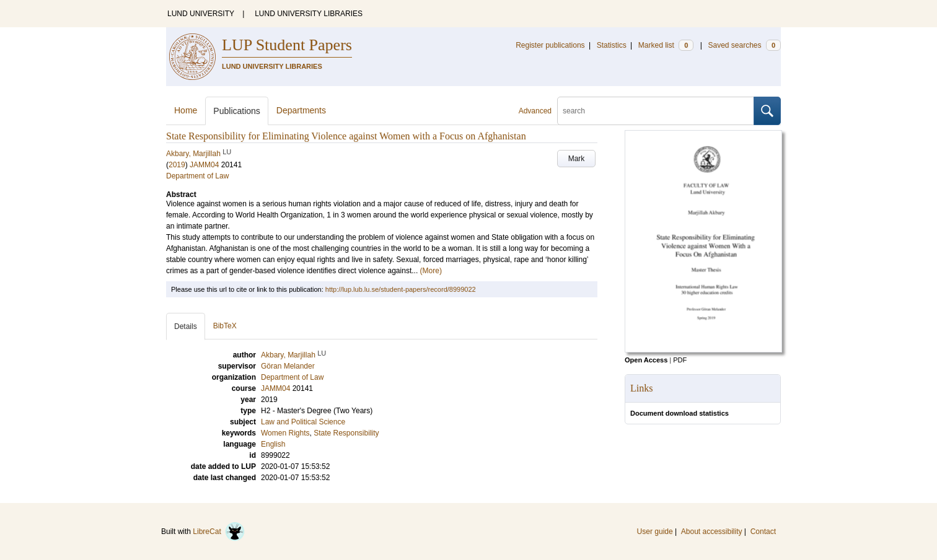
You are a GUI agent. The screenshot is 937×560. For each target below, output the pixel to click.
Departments (301, 110)
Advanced (535, 111)
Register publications (550, 45)
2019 (177, 165)
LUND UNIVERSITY (201, 14)
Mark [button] (577, 159)
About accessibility (712, 532)
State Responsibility (346, 433)
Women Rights (285, 433)
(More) (431, 271)
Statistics (612, 45)
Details (186, 326)
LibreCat (219, 532)
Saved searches (744, 45)
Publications (237, 111)
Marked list (666, 45)
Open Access (646, 360)
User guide (655, 532)
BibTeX (225, 326)
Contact (763, 532)
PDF (680, 360)
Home (186, 110)
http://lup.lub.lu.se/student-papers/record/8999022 (401, 289)
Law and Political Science (303, 422)
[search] (656, 111)
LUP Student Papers (287, 45)
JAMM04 (204, 165)
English (273, 444)
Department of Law (197, 176)
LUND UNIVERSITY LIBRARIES (309, 14)
